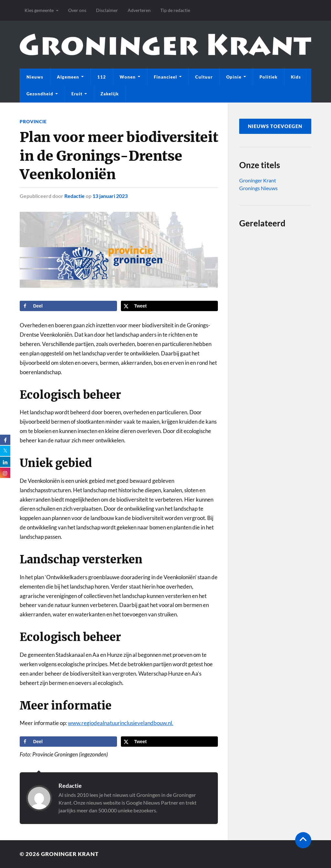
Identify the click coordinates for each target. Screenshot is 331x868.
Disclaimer (107, 10)
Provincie (33, 121)
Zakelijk (110, 94)
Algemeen (68, 77)
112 (102, 77)
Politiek (268, 77)
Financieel (165, 77)
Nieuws (35, 77)
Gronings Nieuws (258, 188)
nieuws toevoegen (275, 126)
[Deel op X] (169, 306)
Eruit (77, 94)
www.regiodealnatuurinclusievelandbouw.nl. (121, 723)
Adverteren (139, 10)
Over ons (77, 10)
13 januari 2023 (110, 196)
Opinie (234, 77)
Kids (296, 77)
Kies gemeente (39, 10)
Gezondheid (40, 94)
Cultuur (204, 77)
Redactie (75, 196)
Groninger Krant (258, 180)
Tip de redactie (175, 10)
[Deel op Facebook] (68, 306)
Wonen (128, 77)
